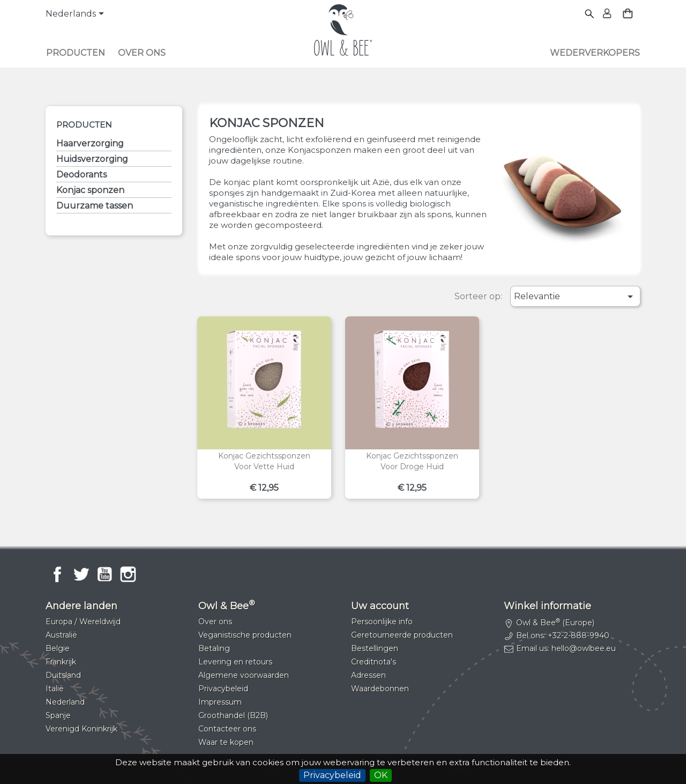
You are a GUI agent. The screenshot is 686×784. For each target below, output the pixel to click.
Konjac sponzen (90, 190)
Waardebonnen (380, 689)
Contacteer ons (227, 729)
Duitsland (63, 675)
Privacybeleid (332, 775)
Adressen (368, 675)
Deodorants (81, 175)
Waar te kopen (226, 742)
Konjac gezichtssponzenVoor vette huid (264, 461)
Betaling (214, 648)
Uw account (380, 606)
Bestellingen (375, 648)
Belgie (58, 648)
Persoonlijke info (382, 622)
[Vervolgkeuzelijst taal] (77, 14)
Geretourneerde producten (402, 635)
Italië (55, 689)
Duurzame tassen (95, 206)
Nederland (65, 702)
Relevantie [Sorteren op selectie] (575, 297)
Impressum (220, 702)
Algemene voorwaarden (244, 675)
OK (381, 775)
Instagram (128, 574)
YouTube (105, 574)
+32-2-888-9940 (579, 635)
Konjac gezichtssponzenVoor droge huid (412, 461)
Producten (76, 53)
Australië (61, 635)
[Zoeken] (590, 14)
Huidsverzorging (92, 159)
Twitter (81, 574)
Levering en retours (235, 662)
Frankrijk (61, 662)
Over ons (142, 53)
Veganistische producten (245, 635)
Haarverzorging (90, 143)
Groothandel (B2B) (233, 715)
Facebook (57, 574)
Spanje (58, 715)
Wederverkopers (595, 53)
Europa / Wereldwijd (83, 622)
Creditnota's (374, 662)
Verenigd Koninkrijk (81, 729)
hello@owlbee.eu (584, 648)
